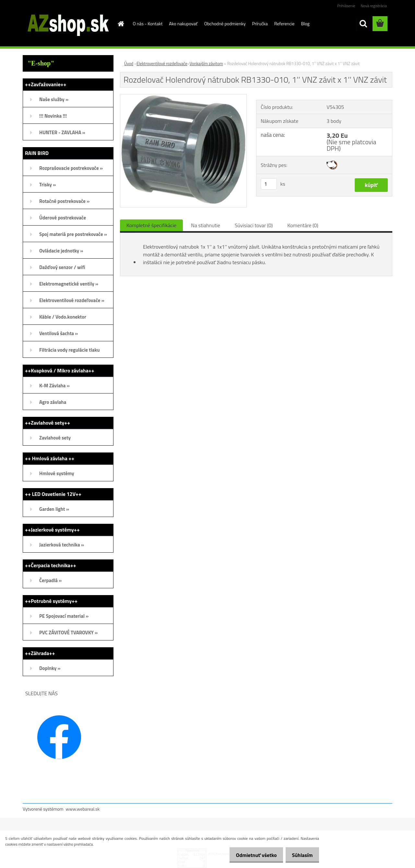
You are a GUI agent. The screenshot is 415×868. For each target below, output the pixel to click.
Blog (305, 23)
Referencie (285, 23)
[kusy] (269, 184)
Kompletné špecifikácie (151, 225)
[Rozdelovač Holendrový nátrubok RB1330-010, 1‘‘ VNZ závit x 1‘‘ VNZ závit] (183, 97)
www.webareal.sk (83, 809)
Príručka (260, 23)
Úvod (129, 64)
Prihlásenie (346, 6)
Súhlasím (301, 855)
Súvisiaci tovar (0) (254, 225)
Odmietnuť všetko (251, 855)
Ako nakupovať (183, 23)
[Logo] (67, 24)
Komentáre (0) (303, 225)
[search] (363, 24)
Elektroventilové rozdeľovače (162, 64)
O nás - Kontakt (148, 23)
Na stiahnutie (206, 225)
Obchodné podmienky (225, 23)
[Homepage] (121, 24)
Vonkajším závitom (206, 64)
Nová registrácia (374, 6)
